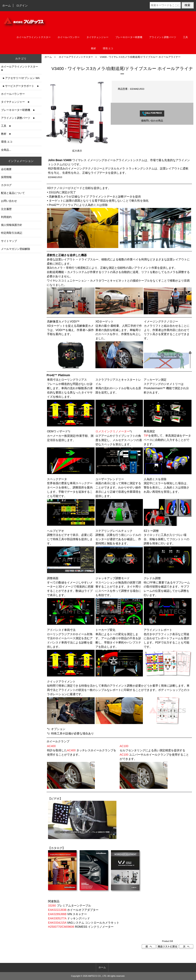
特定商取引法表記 (12, 233)
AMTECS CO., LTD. (98, 976)
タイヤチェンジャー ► (16, 102)
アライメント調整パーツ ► (18, 118)
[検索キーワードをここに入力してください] (165, 5)
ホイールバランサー (69, 37)
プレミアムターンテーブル (70, 906)
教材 (93, 48)
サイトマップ (9, 241)
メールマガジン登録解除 (16, 249)
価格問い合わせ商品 (152, 121)
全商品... (6, 150)
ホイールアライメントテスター (76, 57)
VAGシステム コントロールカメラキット (84, 923)
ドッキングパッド (69, 918)
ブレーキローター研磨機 (129, 37)
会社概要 (6, 169)
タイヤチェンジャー (97, 37)
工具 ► (6, 126)
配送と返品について (13, 193)
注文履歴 (6, 209)
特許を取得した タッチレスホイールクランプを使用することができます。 (82, 750)
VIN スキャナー (67, 914)
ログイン (22, 5)
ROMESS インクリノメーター (81, 927)
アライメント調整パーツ (163, 37)
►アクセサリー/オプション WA (20, 78)
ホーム (7, 5)
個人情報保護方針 (12, 225)
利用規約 (6, 217)
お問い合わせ (9, 201)
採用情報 (6, 177)
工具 (185, 37)
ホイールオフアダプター (73, 910)
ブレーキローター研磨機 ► (18, 110)
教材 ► (6, 134)
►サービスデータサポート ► (20, 86)
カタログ (6, 185)
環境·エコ (108, 48)
